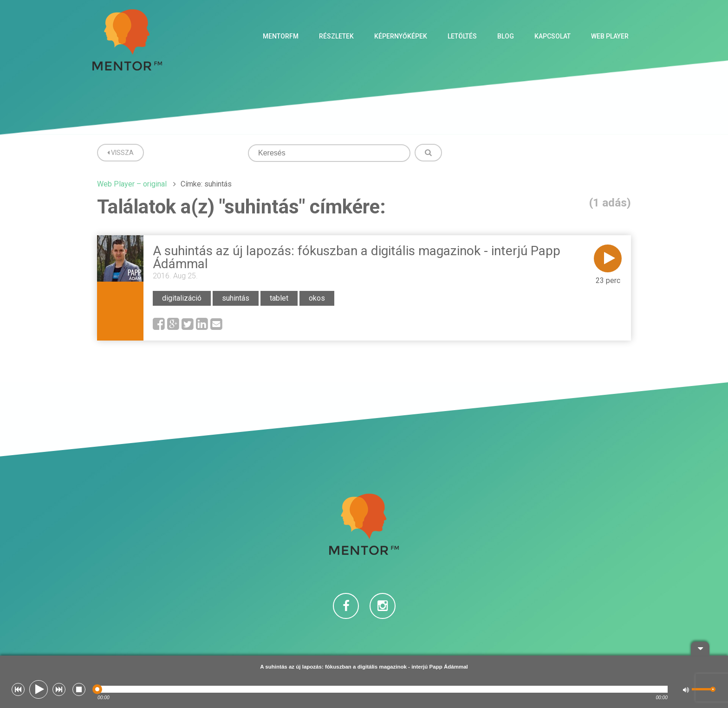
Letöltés (462, 36)
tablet (279, 298)
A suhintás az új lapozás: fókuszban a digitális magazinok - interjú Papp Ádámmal (357, 257)
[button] (18, 689)
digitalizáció (182, 298)
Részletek (336, 36)
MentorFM (281, 36)
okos (317, 298)
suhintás (236, 298)
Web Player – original (132, 184)
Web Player (610, 36)
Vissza (120, 153)
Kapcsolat (552, 36)
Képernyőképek (401, 36)
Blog (506, 36)
